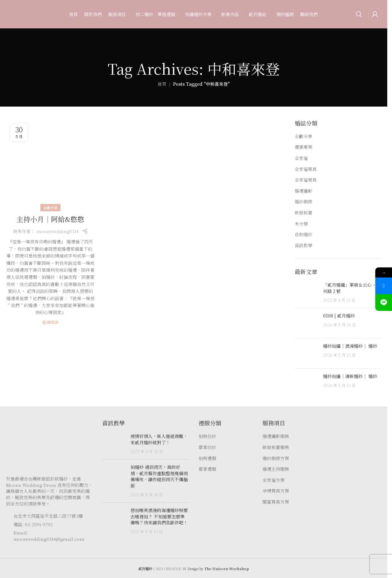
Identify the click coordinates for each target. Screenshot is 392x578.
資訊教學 (303, 245)
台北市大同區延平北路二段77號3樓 (48, 516)
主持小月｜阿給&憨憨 (50, 219)
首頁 (162, 84)
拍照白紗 (207, 436)
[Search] (359, 14)
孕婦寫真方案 (276, 491)
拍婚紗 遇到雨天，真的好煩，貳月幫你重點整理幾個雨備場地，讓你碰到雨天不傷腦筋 (159, 476)
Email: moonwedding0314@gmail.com (49, 536)
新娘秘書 (303, 213)
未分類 (301, 224)
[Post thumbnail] (306, 292)
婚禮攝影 (303, 191)
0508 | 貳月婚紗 (339, 316)
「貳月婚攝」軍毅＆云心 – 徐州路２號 (352, 288)
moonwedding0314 (58, 231)
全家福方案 (274, 480)
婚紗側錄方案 (276, 458)
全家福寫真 (306, 169)
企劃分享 (50, 207)
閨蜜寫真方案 (276, 502)
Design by (218, 569)
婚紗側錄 (303, 202)
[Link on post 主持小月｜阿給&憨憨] (50, 164)
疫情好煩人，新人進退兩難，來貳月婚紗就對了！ (159, 439)
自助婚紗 (303, 234)
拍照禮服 (207, 458)
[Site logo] (19, 14)
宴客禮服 (207, 469)
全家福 (301, 158)
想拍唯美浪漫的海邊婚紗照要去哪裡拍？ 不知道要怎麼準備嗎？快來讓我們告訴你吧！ (159, 516)
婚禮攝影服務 (276, 436)
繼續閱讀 (50, 322)
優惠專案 (303, 147)
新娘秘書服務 (276, 447)
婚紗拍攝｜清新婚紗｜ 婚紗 (350, 376)
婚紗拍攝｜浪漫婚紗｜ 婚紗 (350, 346)
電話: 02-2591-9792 (33, 524)
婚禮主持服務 (276, 469)
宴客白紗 (207, 447)
